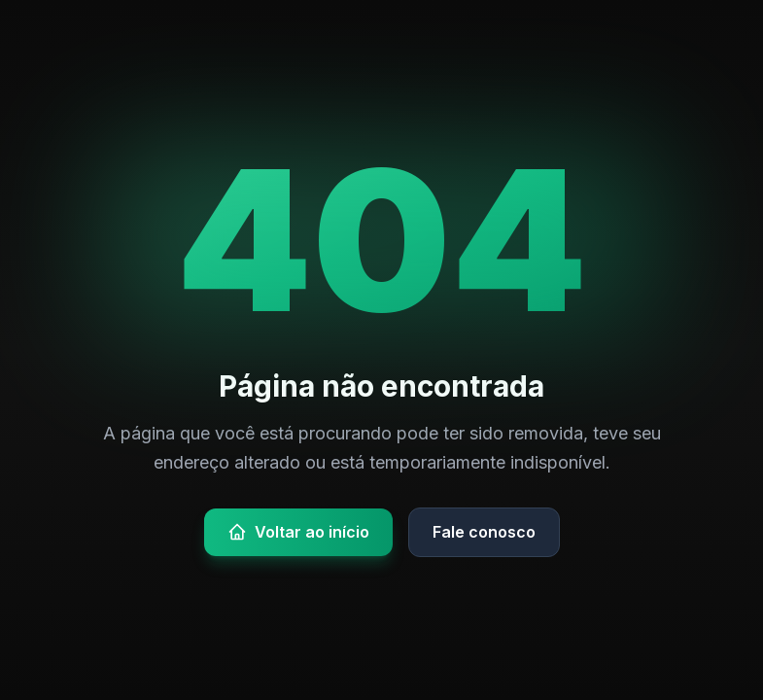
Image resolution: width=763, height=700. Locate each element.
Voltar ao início (298, 532)
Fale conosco (484, 532)
